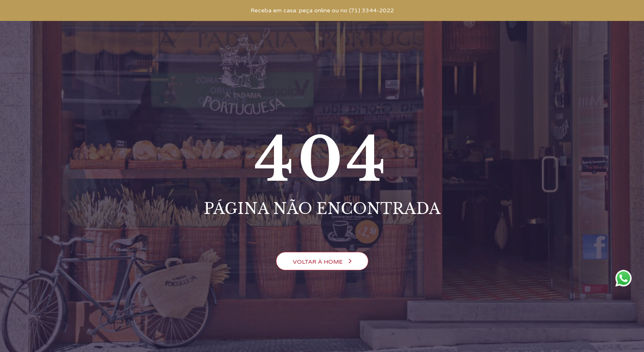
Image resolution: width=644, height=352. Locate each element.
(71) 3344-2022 (371, 10)
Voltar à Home (322, 261)
